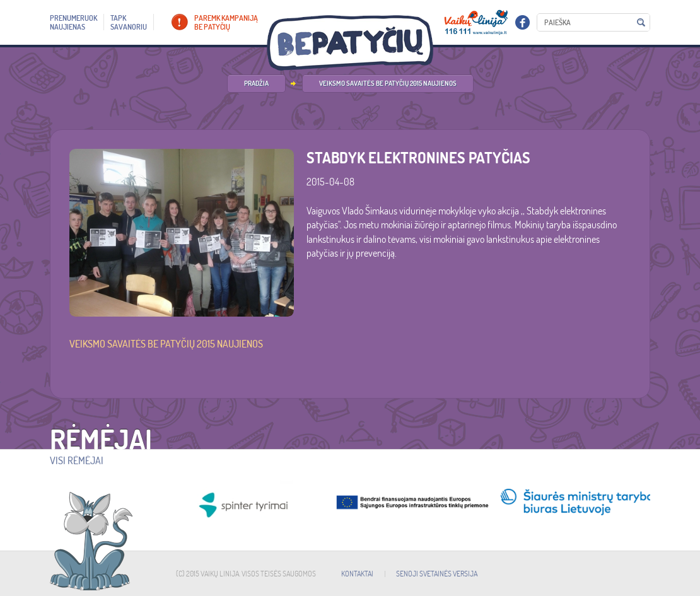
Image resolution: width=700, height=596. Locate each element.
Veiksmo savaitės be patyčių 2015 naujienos (388, 83)
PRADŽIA (256, 83)
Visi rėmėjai (77, 460)
